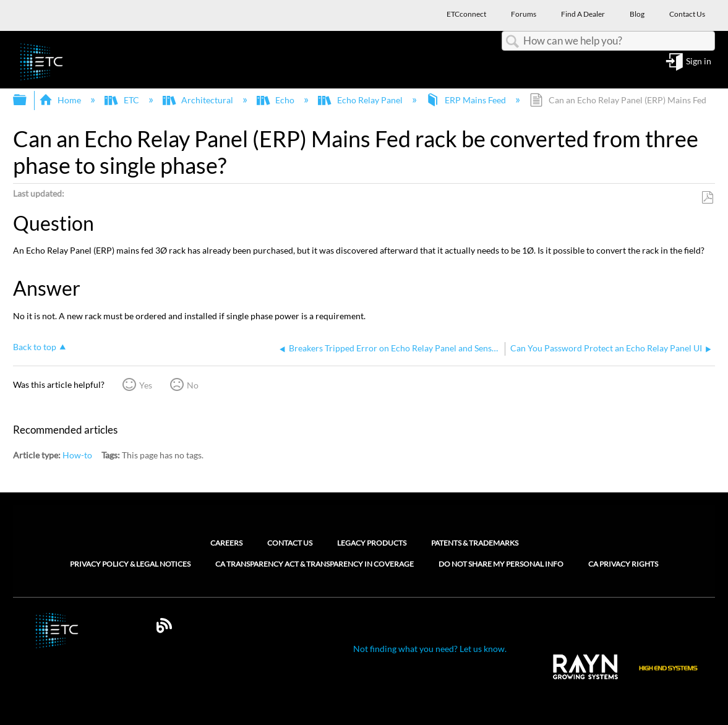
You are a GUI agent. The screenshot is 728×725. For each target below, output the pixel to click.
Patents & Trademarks (475, 543)
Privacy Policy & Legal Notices (130, 564)
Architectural (199, 100)
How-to (77, 455)
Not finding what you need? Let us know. (430, 649)
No (193, 385)
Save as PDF (707, 198)
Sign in (699, 62)
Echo (276, 100)
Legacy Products (372, 543)
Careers (226, 543)
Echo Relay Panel (361, 100)
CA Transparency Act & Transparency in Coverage (315, 564)
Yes (146, 385)
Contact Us (290, 543)
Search (513, 42)
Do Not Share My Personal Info (501, 564)
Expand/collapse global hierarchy (28, 100)
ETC (122, 100)
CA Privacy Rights (623, 564)
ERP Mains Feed (467, 100)
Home (61, 100)
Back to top (35, 347)
